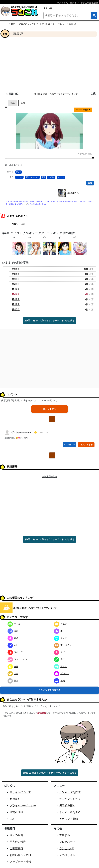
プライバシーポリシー (23, 805)
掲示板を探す (67, 805)
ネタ (13, 673)
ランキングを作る (70, 799)
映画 (13, 638)
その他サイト (67, 855)
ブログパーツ (67, 842)
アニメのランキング (28, 24)
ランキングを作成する (50, 690)
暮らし (60, 666)
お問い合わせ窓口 (20, 855)
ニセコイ (19, 177)
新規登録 (42, 713)
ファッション (17, 659)
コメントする (50, 409)
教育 (13, 681)
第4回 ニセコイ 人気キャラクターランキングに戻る (50, 321)
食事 (13, 666)
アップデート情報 (20, 862)
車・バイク (63, 645)
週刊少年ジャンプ (32, 177)
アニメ (19, 172)
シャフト (61, 177)
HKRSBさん (73, 193)
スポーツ (15, 652)
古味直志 (51, 177)
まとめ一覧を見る (70, 812)
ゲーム (14, 624)
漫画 (43, 177)
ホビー (14, 645)
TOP (13, 24)
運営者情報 (16, 812)
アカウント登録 (69, 819)
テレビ (60, 638)
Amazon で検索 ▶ (83, 110)
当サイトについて (20, 792)
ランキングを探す (70, 792)
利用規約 (15, 799)
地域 (59, 681)
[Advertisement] (50, 64)
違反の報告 (16, 835)
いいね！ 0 (69, 445)
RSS (12, 819)
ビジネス (62, 673)
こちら (26, 204)
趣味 (59, 659)
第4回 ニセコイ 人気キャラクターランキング (64, 24)
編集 (90, 183)
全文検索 (48, 8)
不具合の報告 (18, 842)
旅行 (59, 652)
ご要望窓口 (16, 848)
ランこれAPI (67, 848)
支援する (65, 835)
